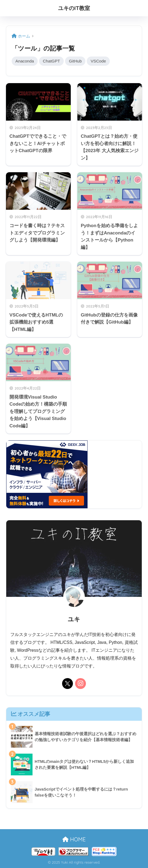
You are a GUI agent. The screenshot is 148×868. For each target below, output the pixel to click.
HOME (74, 840)
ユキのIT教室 (74, 8)
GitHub (76, 61)
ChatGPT (52, 61)
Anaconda (25, 61)
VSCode (99, 61)
